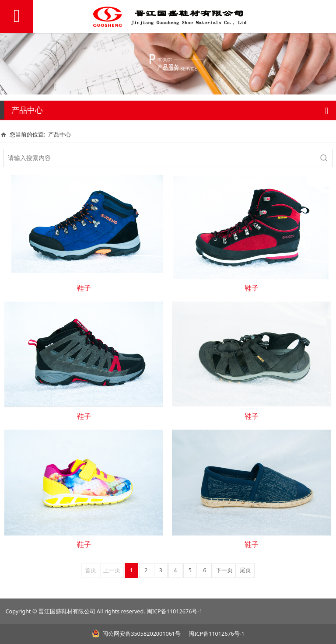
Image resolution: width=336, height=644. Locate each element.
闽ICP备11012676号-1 (175, 611)
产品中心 (59, 134)
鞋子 (84, 288)
